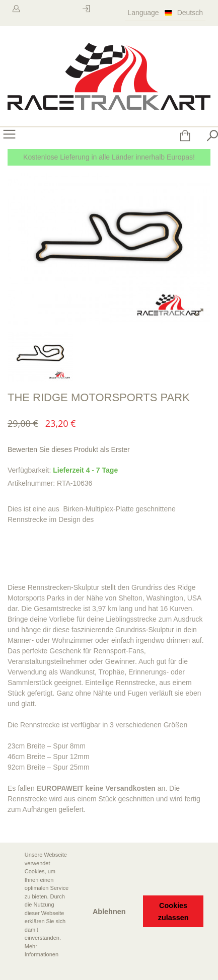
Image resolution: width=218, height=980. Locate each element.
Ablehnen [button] (109, 912)
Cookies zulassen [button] (173, 912)
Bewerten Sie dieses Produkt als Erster (69, 449)
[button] (16, 968)
